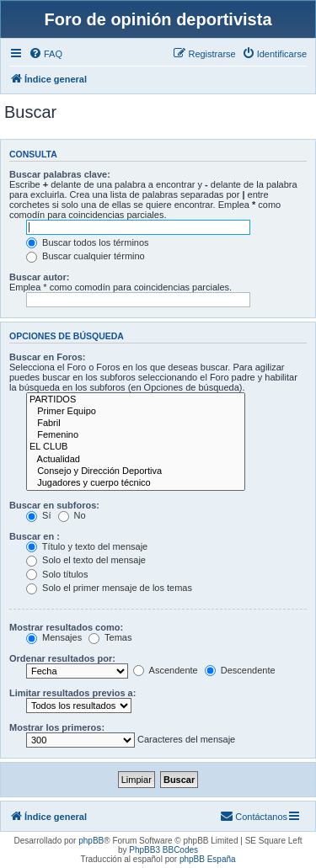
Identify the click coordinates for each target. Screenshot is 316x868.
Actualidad (136, 460)
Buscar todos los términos (88, 242)
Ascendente (166, 670)
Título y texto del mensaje (87, 546)
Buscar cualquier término (86, 256)
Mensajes (54, 637)
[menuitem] (46, 54)
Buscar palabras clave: (60, 174)
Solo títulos (57, 574)
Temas (110, 637)
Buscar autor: (40, 277)
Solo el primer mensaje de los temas (109, 588)
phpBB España (208, 859)
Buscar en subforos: (54, 505)
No (72, 515)
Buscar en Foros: (47, 357)
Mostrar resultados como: (66, 627)
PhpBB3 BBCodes (163, 850)
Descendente (240, 670)
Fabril (136, 423)
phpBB (91, 841)
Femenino (136, 435)
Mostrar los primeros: (57, 727)
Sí (38, 515)
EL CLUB (136, 447)
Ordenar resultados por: (62, 658)
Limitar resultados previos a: (72, 693)
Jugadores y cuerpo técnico (136, 483)
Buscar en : (35, 536)
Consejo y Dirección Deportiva (136, 471)
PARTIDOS (136, 400)
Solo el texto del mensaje (86, 560)
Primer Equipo (136, 412)
